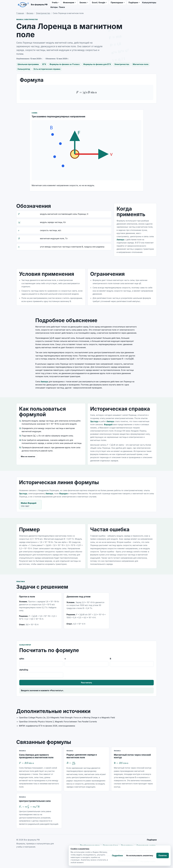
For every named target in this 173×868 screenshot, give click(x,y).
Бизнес (83, 3)
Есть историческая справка (47, 69)
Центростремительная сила (35, 801)
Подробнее (117, 855)
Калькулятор (24, 69)
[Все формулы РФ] (32, 5)
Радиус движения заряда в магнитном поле (82, 756)
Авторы (54, 7)
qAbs (41, 662)
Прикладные (117, 3)
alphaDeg (41, 673)
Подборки (133, 3)
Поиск (62, 7)
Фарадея (63, 493)
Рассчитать (87, 683)
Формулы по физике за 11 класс (65, 64)
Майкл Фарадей (30, 505)
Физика (30, 13)
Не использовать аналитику (140, 855)
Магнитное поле (141, 64)
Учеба (55, 3)
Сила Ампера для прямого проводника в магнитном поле (36, 756)
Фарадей (108, 424)
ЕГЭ (44, 64)
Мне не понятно (28, 456)
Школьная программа (28, 64)
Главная (20, 13)
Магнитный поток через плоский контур (132, 756)
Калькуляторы (149, 3)
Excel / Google (99, 3)
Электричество (43, 13)
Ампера (120, 240)
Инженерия (69, 3)
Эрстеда (94, 421)
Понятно (163, 855)
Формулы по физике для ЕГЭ (97, 64)
